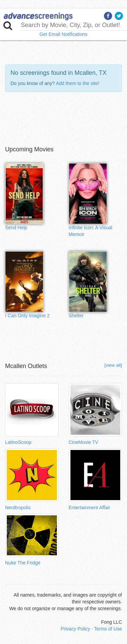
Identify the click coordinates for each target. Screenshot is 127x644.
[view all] (113, 365)
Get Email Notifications (64, 34)
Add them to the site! (78, 83)
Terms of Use (108, 629)
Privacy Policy (75, 629)
